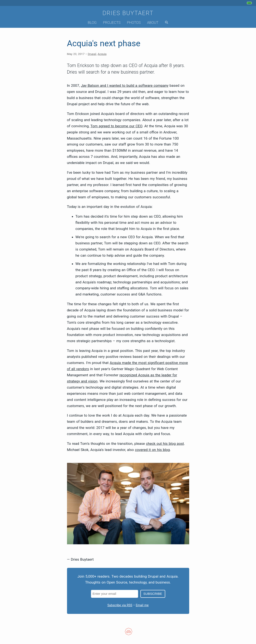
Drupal (92, 54)
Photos (134, 22)
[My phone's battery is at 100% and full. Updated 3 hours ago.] (250, 3)
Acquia (102, 54)
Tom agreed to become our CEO (116, 126)
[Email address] (115, 594)
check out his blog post (165, 444)
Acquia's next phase (104, 43)
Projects (112, 22)
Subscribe (153, 594)
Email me (142, 605)
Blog (92, 22)
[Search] (166, 23)
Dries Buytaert (128, 13)
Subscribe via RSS (120, 605)
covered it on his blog (152, 450)
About (153, 22)
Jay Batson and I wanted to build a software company (125, 85)
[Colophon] (128, 634)
